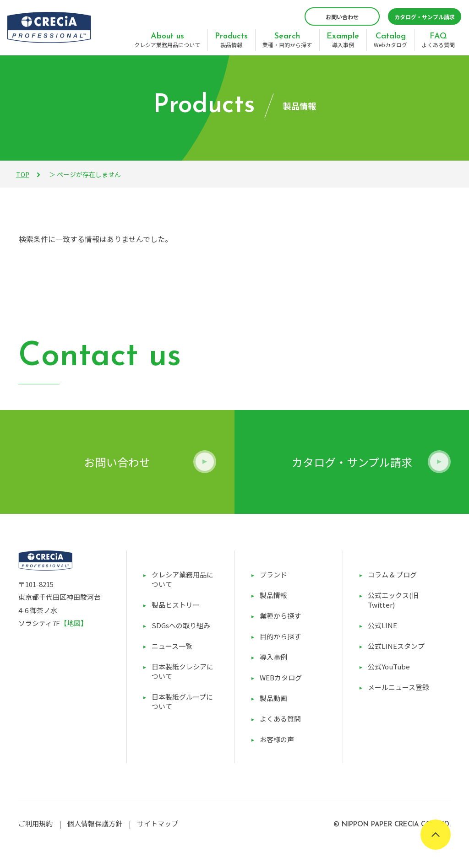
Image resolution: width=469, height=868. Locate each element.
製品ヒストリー (176, 605)
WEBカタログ (281, 677)
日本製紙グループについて (182, 701)
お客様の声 (277, 739)
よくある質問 (438, 40)
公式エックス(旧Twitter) (393, 600)
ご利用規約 (35, 823)
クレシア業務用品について (167, 40)
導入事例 (343, 40)
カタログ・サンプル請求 (425, 17)
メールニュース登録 (398, 687)
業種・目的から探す (287, 40)
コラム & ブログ (392, 574)
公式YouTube (389, 666)
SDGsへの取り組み (181, 625)
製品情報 (231, 40)
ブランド (273, 574)
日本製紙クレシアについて (183, 671)
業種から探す (280, 616)
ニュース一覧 (172, 646)
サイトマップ (158, 823)
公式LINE (382, 625)
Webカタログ (390, 40)
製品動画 (273, 698)
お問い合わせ (342, 17)
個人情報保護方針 (95, 823)
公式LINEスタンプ (396, 646)
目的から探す (280, 636)
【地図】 (74, 623)
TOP (23, 174)
